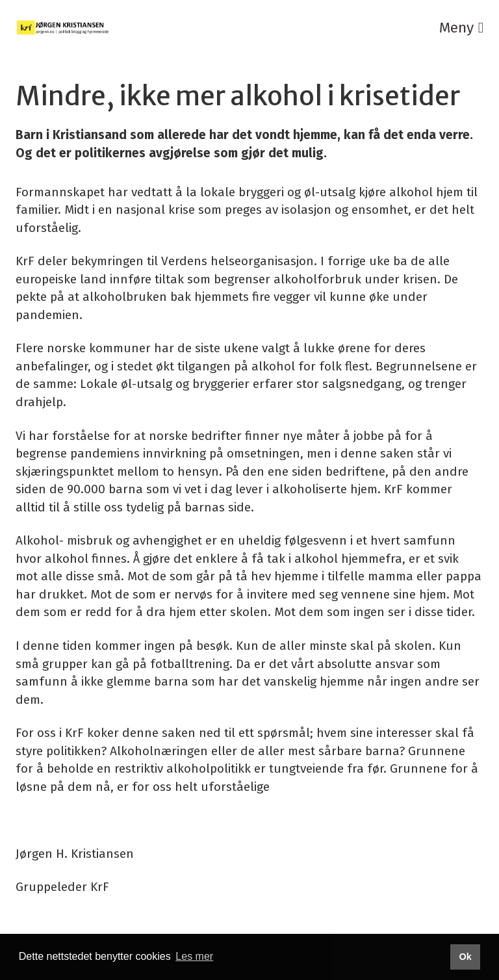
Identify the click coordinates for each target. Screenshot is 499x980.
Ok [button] (465, 957)
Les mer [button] (194, 956)
